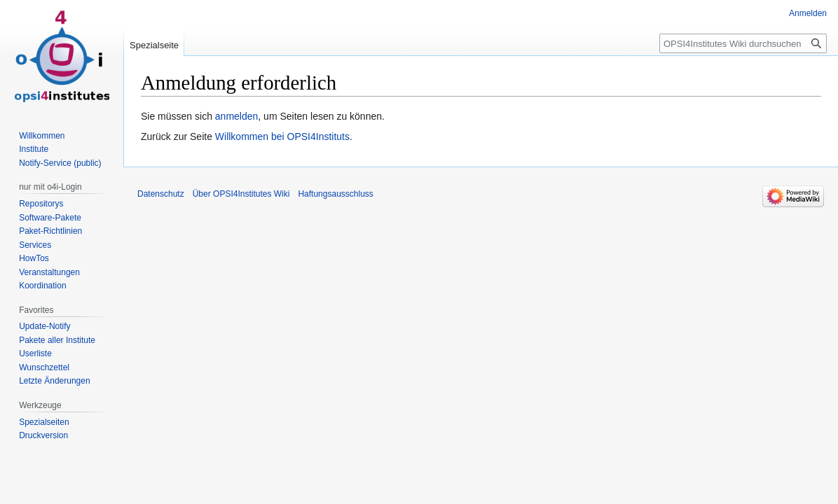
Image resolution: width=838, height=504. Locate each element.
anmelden (237, 116)
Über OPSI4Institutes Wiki (241, 194)
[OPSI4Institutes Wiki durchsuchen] (743, 43)
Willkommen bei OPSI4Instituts (282, 136)
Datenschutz (161, 194)
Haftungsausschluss (335, 194)
